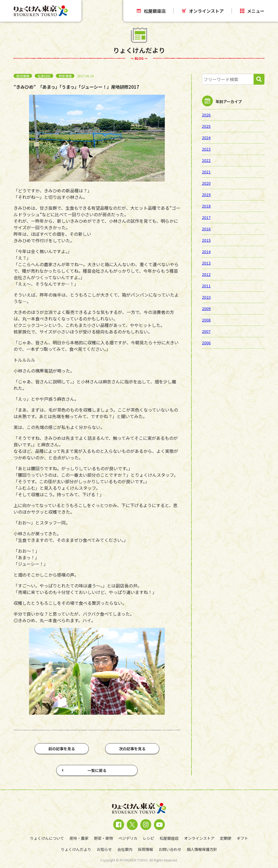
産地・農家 (79, 838)
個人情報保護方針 (202, 849)
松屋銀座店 (151, 11)
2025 (206, 126)
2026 (206, 115)
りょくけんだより (76, 849)
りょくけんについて (47, 838)
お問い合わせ (170, 849)
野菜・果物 (103, 838)
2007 (206, 331)
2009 (206, 309)
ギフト (242, 838)
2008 (206, 320)
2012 (206, 274)
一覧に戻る (84, 770)
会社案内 (125, 849)
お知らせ (104, 849)
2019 (206, 195)
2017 (206, 217)
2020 (206, 183)
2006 (206, 343)
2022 (206, 160)
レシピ (149, 838)
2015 (206, 240)
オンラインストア (203, 11)
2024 (206, 138)
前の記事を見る (62, 749)
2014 (206, 252)
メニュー (252, 11)
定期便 (226, 838)
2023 (206, 149)
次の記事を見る (132, 749)
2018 (206, 206)
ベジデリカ (128, 838)
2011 (206, 286)
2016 (206, 229)
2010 (206, 297)
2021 (206, 172)
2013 (206, 263)
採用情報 (146, 849)
